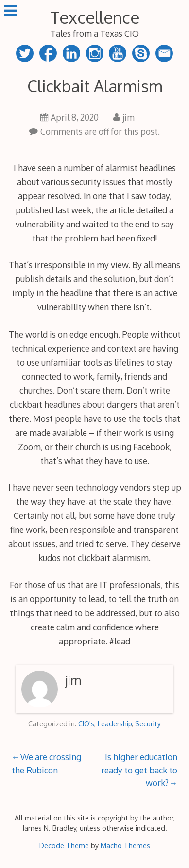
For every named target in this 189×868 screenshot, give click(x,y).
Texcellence (95, 17)
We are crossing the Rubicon (46, 763)
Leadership (115, 724)
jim (124, 117)
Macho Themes (125, 845)
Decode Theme (64, 845)
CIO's (86, 724)
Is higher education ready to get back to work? (139, 770)
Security (148, 724)
